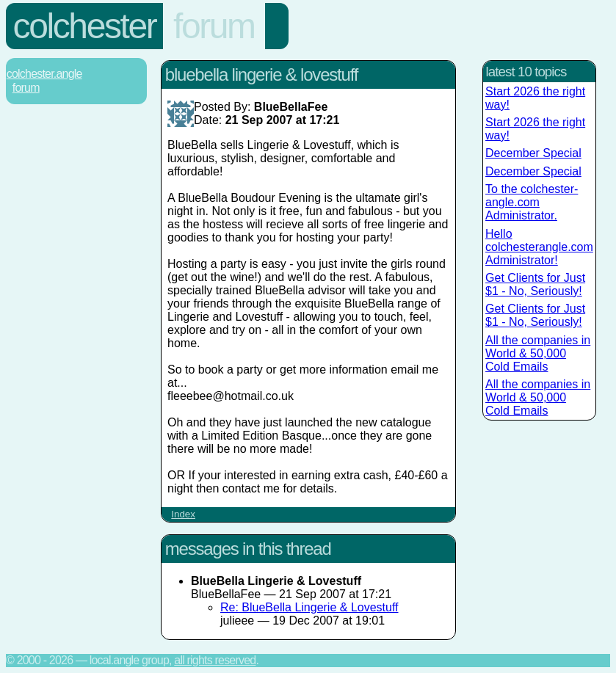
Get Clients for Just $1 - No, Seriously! (535, 284)
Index (183, 514)
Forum (214, 26)
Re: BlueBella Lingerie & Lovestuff (309, 607)
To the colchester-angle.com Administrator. (532, 202)
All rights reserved (215, 660)
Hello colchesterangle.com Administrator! (539, 247)
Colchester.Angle (44, 74)
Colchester (85, 26)
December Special (533, 153)
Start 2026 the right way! (535, 98)
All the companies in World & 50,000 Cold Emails (538, 353)
